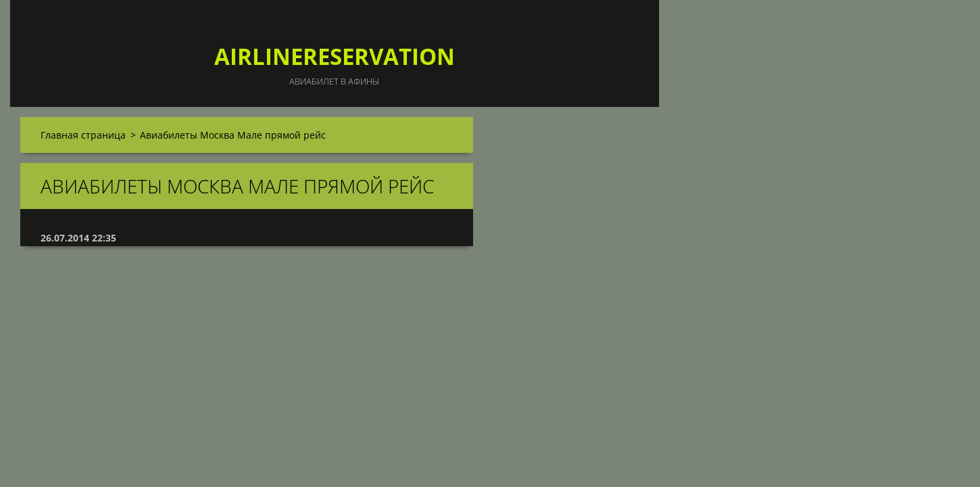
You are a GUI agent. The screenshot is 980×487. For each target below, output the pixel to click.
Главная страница (83, 135)
